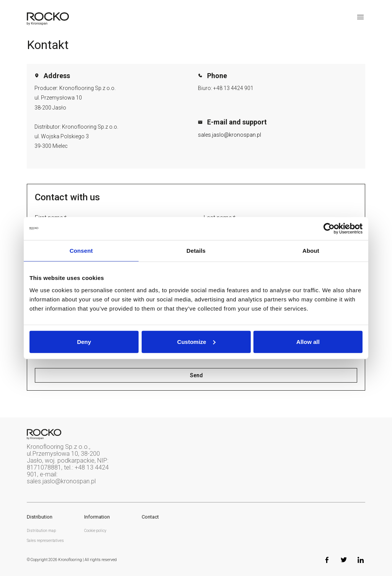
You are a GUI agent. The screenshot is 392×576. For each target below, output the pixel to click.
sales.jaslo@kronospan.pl (229, 135)
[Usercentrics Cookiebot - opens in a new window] (329, 229)
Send (196, 375)
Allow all (308, 341)
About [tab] (311, 251)
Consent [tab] (81, 251)
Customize (196, 341)
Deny (84, 341)
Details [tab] (196, 251)
